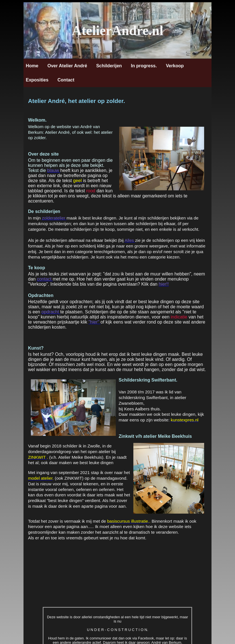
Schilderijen (109, 66)
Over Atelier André (67, 66)
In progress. (144, 66)
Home (32, 66)
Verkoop (175, 66)
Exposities (37, 80)
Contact (66, 80)
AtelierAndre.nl (117, 30)
